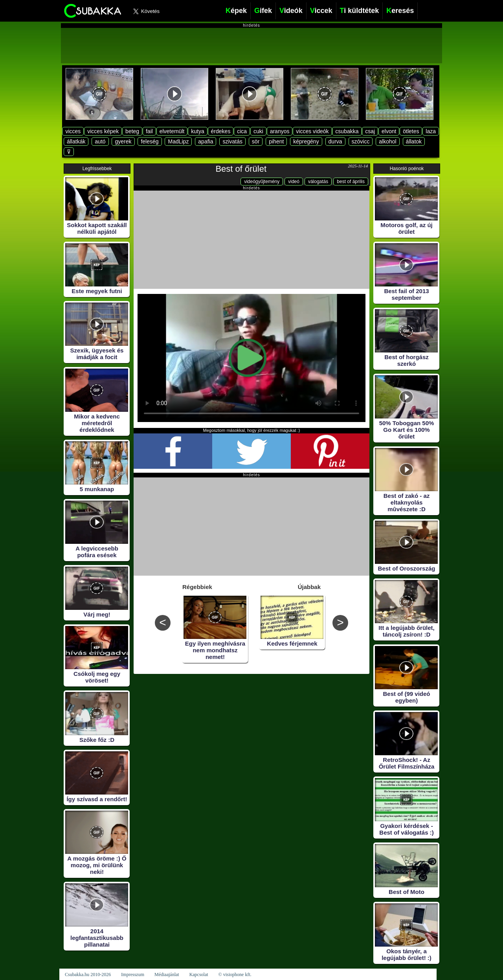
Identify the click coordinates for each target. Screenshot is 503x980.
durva (335, 141)
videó (294, 182)
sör (256, 141)
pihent (276, 141)
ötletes (411, 131)
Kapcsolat (199, 974)
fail (149, 131)
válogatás (318, 182)
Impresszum (133, 974)
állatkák (76, 141)
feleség (150, 141)
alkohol (387, 141)
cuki (258, 131)
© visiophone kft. (235, 974)
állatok (414, 141)
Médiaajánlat (167, 974)
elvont (389, 131)
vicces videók (312, 131)
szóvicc (361, 141)
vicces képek (103, 131)
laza (431, 131)
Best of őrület (241, 169)
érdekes (221, 131)
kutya (197, 131)
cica (242, 131)
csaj (370, 131)
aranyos (280, 131)
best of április (351, 182)
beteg (132, 131)
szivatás (232, 141)
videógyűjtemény (262, 182)
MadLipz (178, 141)
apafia (206, 141)
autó (100, 141)
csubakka (347, 131)
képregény (306, 141)
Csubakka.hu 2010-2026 (88, 974)
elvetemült (172, 131)
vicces (73, 131)
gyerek (123, 141)
